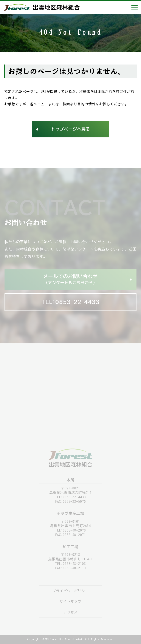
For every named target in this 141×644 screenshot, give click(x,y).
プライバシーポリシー (71, 591)
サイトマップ (71, 601)
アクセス (71, 612)
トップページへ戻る (70, 129)
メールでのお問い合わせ (70, 280)
